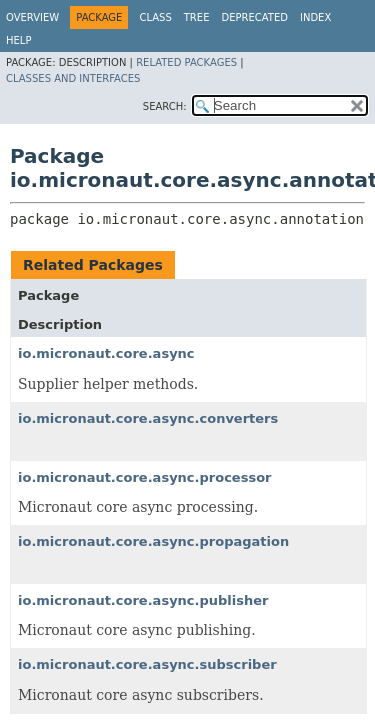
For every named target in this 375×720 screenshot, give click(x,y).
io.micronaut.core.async (106, 353)
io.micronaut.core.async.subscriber (147, 664)
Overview (32, 17)
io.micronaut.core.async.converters (148, 418)
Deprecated (254, 17)
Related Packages (186, 62)
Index (315, 17)
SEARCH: (165, 106)
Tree (197, 17)
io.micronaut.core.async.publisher (143, 600)
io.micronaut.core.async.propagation (153, 541)
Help (18, 40)
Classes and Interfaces (73, 78)
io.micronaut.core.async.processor (145, 477)
